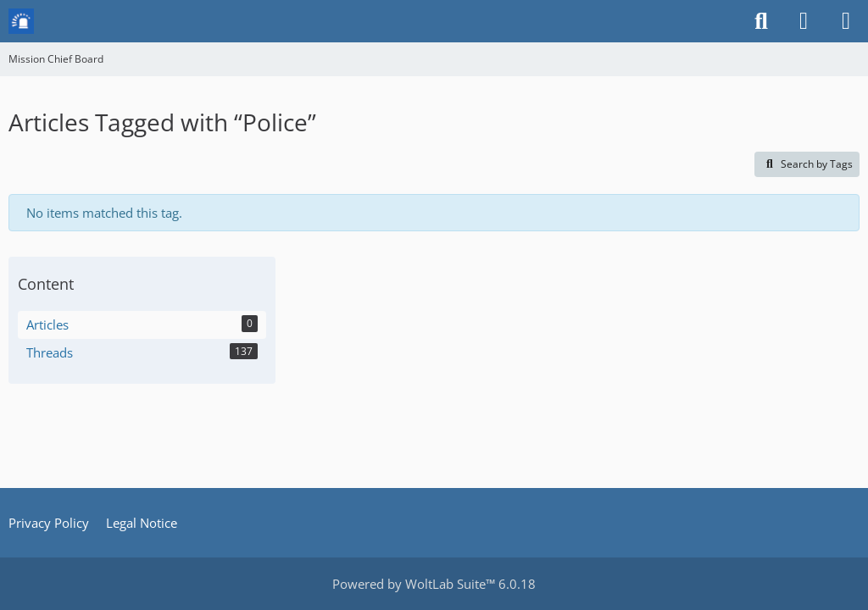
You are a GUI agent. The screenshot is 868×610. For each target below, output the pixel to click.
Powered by (434, 584)
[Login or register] (804, 21)
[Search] (761, 21)
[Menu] (846, 21)
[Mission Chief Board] (21, 21)
